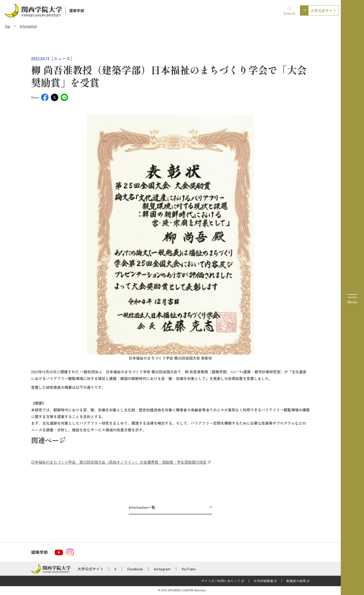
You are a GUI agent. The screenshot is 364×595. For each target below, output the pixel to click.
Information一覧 (142, 507)
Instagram (162, 569)
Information (28, 26)
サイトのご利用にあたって (221, 581)
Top (7, 26)
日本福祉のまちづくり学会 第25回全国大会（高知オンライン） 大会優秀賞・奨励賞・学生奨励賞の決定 (119, 462)
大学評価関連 (263, 581)
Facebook (135, 569)
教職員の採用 (296, 581)
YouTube (188, 569)
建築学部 (77, 10)
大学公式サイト (323, 10)
